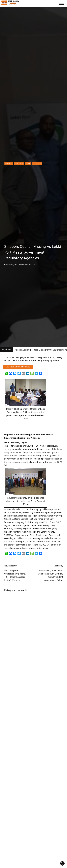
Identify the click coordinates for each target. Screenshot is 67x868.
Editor (10, 264)
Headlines (19, 164)
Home (7, 358)
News (28, 164)
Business (9, 164)
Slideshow (37, 164)
